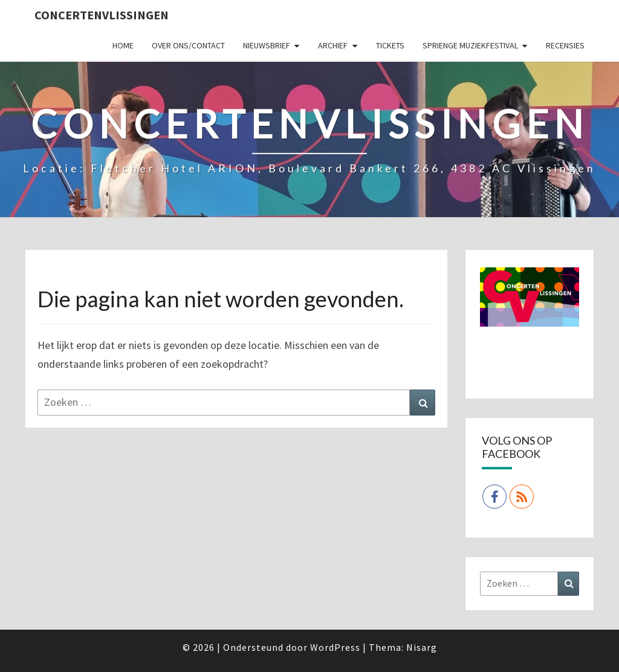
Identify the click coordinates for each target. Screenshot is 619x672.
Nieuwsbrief (267, 45)
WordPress (335, 647)
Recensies (565, 45)
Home (123, 45)
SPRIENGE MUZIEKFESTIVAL (470, 45)
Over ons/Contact (188, 45)
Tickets (390, 45)
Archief (333, 45)
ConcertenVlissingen (102, 15)
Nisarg (422, 647)
